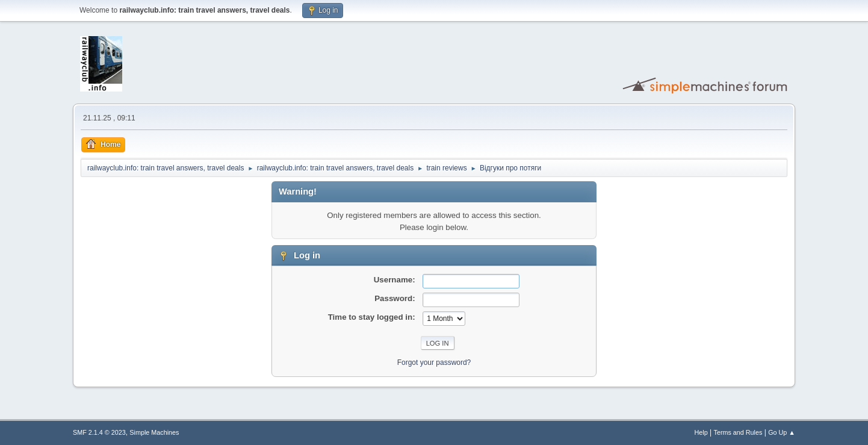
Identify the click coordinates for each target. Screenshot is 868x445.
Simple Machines (154, 432)
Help (701, 432)
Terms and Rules (738, 432)
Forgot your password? (434, 363)
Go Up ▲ (782, 432)
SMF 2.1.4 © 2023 (99, 432)
